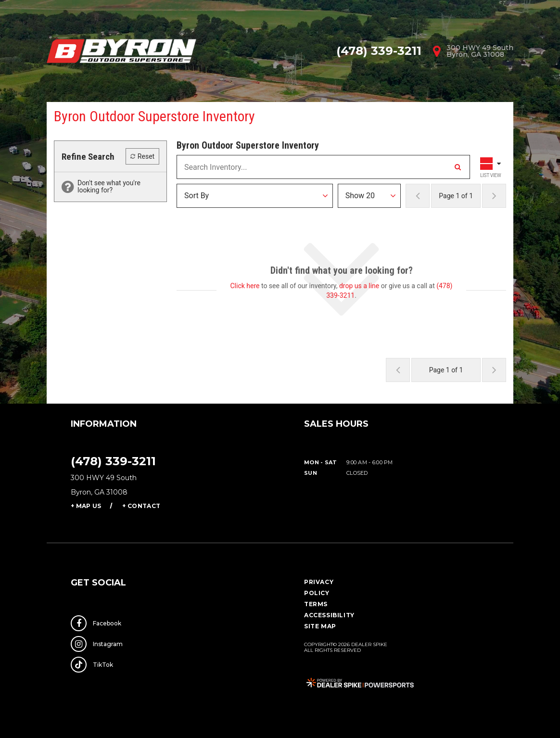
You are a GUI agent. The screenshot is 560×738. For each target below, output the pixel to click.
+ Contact (141, 506)
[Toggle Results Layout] (492, 167)
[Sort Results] (255, 196)
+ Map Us (86, 506)
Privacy (319, 582)
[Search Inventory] (458, 167)
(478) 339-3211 (113, 461)
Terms (316, 604)
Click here (245, 286)
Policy (317, 593)
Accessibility (329, 615)
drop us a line (359, 286)
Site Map (320, 626)
